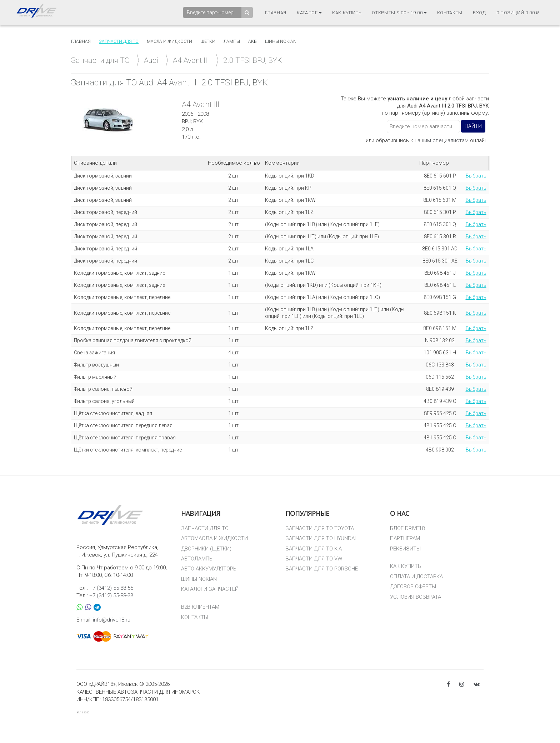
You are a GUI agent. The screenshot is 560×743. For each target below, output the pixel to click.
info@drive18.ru (112, 620)
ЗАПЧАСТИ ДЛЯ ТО (205, 528)
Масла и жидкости (169, 41)
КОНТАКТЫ (195, 617)
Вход (479, 13)
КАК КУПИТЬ (406, 566)
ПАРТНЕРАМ (405, 538)
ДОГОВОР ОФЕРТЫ (413, 587)
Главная (276, 13)
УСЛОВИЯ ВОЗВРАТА (416, 597)
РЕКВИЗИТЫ (405, 549)
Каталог (309, 13)
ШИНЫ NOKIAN (199, 579)
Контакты (450, 13)
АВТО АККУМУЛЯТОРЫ (209, 569)
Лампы (232, 41)
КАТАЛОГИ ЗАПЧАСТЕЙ (210, 589)
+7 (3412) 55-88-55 (111, 588)
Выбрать (476, 176)
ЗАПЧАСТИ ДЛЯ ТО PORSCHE (322, 569)
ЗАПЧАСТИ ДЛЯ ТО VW (314, 559)
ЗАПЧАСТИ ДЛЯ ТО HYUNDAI (321, 538)
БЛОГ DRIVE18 (407, 528)
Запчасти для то (119, 41)
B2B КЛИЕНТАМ (200, 607)
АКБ (252, 41)
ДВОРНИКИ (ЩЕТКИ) (206, 549)
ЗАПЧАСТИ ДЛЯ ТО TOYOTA (320, 528)
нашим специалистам (442, 140)
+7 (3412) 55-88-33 (111, 595)
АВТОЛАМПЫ (197, 559)
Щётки (208, 41)
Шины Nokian (281, 41)
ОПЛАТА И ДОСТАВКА (416, 577)
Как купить (347, 13)
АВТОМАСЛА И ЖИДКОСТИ (214, 538)
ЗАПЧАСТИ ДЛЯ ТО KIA (314, 549)
